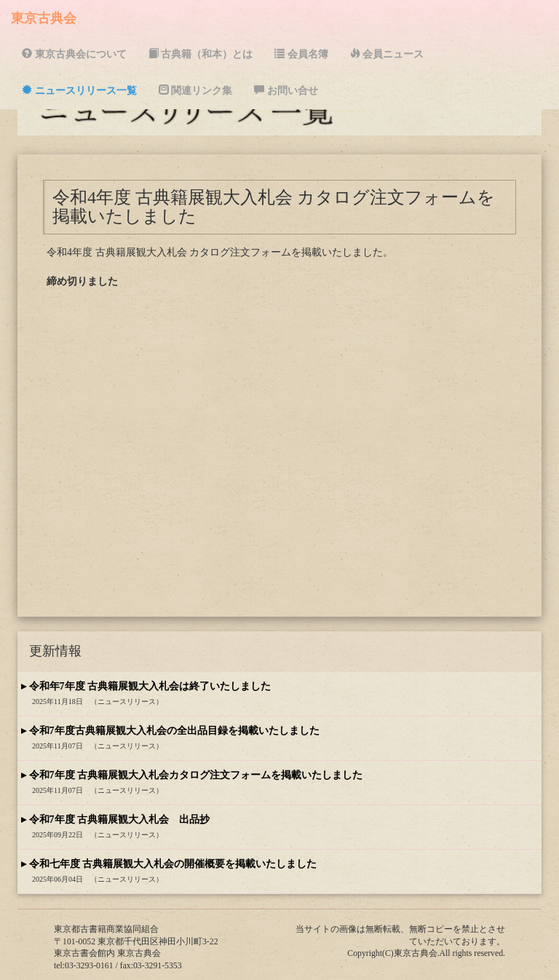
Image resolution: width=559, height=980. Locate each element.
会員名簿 (301, 54)
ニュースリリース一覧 (79, 90)
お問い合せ (286, 90)
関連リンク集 (196, 90)
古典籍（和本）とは (201, 54)
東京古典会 (44, 18)
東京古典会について (74, 54)
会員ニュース (387, 54)
